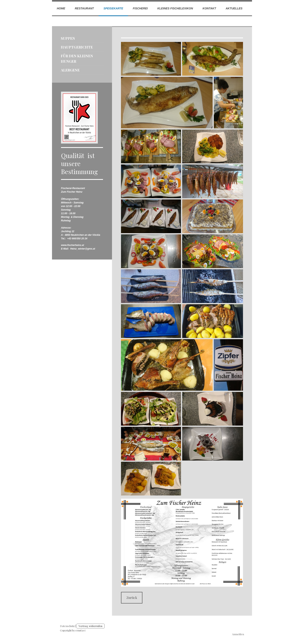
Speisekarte (113, 8)
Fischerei (140, 8)
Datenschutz (67, 626)
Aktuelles (234, 8)
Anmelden (238, 634)
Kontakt (209, 8)
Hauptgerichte (77, 47)
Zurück (132, 598)
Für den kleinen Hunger (77, 59)
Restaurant (84, 8)
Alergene (70, 70)
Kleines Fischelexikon (175, 8)
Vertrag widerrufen (90, 626)
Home (61, 8)
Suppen (68, 38)
